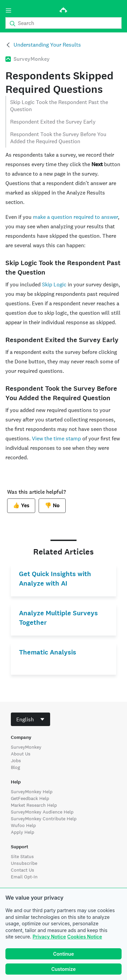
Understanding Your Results (47, 45)
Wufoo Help (23, 825)
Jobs (16, 760)
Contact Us (23, 870)
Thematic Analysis (48, 652)
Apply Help (23, 832)
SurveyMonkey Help (32, 792)
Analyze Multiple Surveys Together (58, 618)
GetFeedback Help (30, 798)
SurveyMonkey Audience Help (42, 812)
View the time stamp (56, 439)
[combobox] (30, 719)
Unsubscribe (24, 863)
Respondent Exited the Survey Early (53, 122)
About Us (21, 754)
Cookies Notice (85, 937)
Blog (15, 767)
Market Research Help (34, 805)
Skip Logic (54, 285)
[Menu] (8, 10)
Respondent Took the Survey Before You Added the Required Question (58, 138)
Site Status (22, 856)
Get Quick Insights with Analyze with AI (55, 579)
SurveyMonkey (26, 747)
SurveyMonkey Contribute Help (44, 819)
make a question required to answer (75, 217)
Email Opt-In (24, 877)
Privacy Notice (49, 937)
